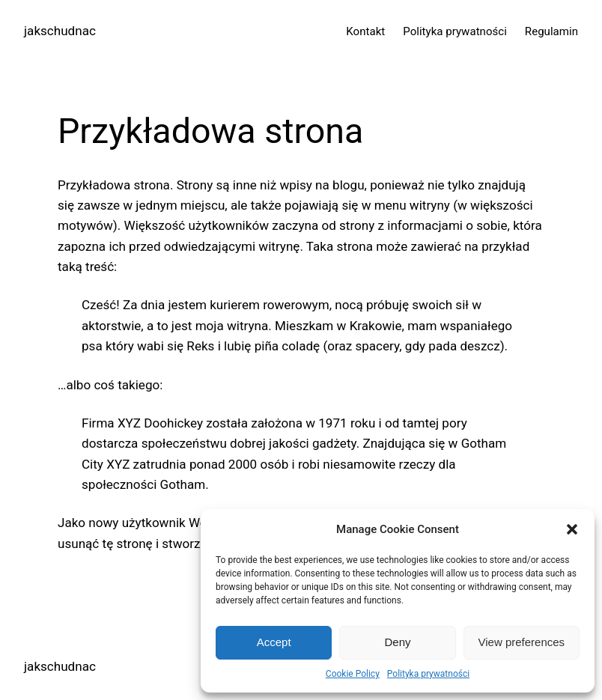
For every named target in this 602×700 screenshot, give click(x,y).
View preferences (522, 642)
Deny (397, 642)
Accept (274, 642)
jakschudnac (60, 31)
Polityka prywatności (428, 674)
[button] (572, 529)
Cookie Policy (353, 674)
